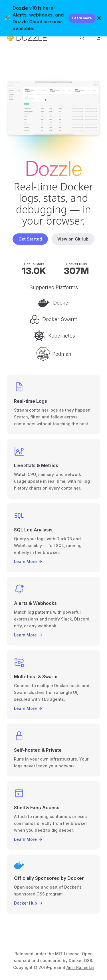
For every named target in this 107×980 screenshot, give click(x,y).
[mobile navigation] (98, 38)
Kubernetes (54, 336)
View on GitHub (73, 239)
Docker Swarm (53, 319)
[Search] (82, 38)
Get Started (30, 239)
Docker (54, 303)
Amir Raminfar (80, 967)
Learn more (82, 18)
